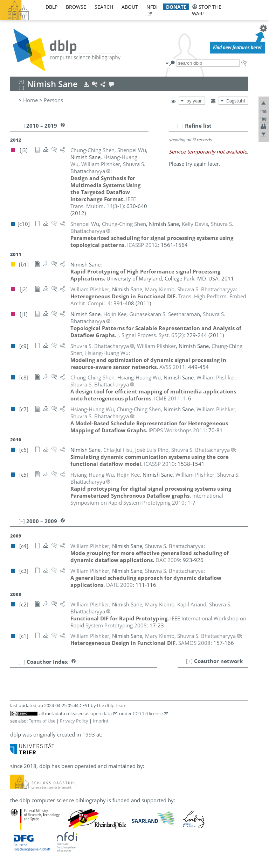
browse (76, 7)
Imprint (101, 721)
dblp (51, 7)
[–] (180, 126)
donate (176, 7)
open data (101, 713)
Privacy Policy (74, 721)
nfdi (152, 7)
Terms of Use (42, 721)
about (130, 7)
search (104, 7)
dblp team (116, 705)
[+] (189, 661)
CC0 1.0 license (148, 713)
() (103, 202)
